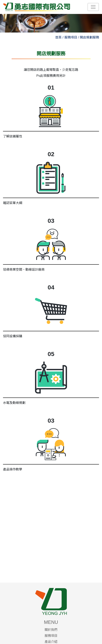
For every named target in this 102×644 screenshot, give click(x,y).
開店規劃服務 (89, 37)
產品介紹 (51, 642)
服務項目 (51, 636)
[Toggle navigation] (93, 7)
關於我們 (51, 630)
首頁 (58, 37)
